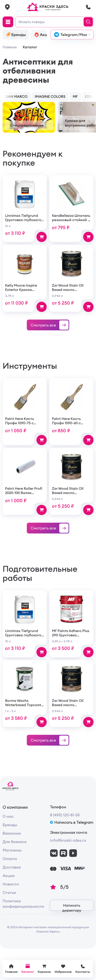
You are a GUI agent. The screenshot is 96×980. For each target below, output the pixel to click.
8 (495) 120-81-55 (65, 816)
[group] (29, 118)
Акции (9, 876)
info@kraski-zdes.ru (68, 841)
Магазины (12, 851)
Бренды (10, 825)
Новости (11, 885)
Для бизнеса (15, 842)
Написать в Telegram (72, 823)
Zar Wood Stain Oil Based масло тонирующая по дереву (68, 293)
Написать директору (72, 908)
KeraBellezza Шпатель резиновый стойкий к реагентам (71, 220)
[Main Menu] (8, 23)
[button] (5, 98)
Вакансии (12, 834)
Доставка (12, 868)
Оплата (10, 859)
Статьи (9, 893)
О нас (8, 817)
